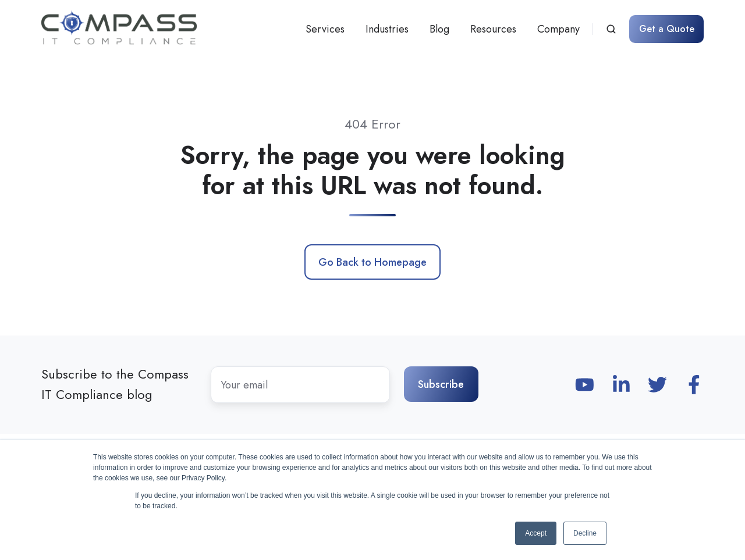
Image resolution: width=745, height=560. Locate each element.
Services (325, 29)
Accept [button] (536, 533)
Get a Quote (667, 29)
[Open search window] (611, 29)
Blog (439, 29)
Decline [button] (585, 533)
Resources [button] (493, 29)
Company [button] (558, 29)
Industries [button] (387, 29)
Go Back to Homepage (372, 262)
